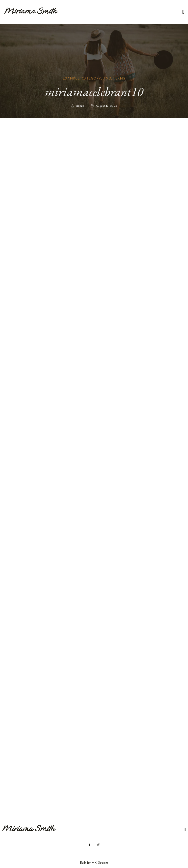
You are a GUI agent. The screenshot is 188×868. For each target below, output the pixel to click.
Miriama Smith (30, 11)
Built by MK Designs (94, 863)
